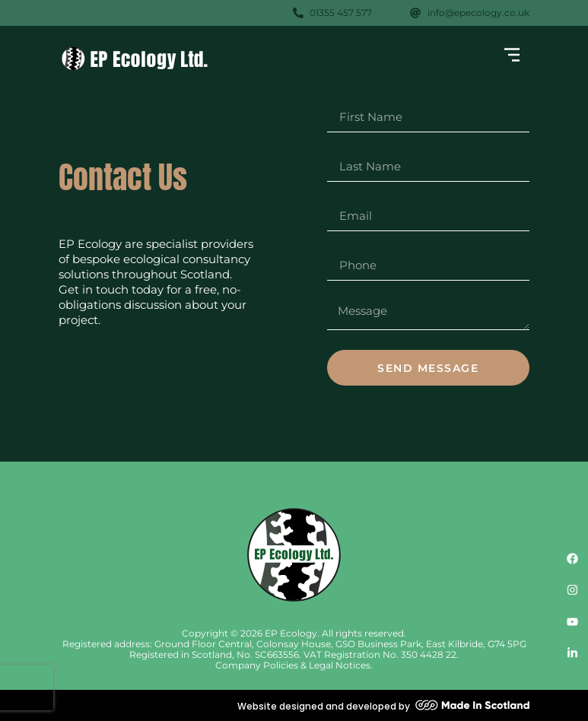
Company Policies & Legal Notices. (294, 665)
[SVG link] (135, 59)
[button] (512, 56)
